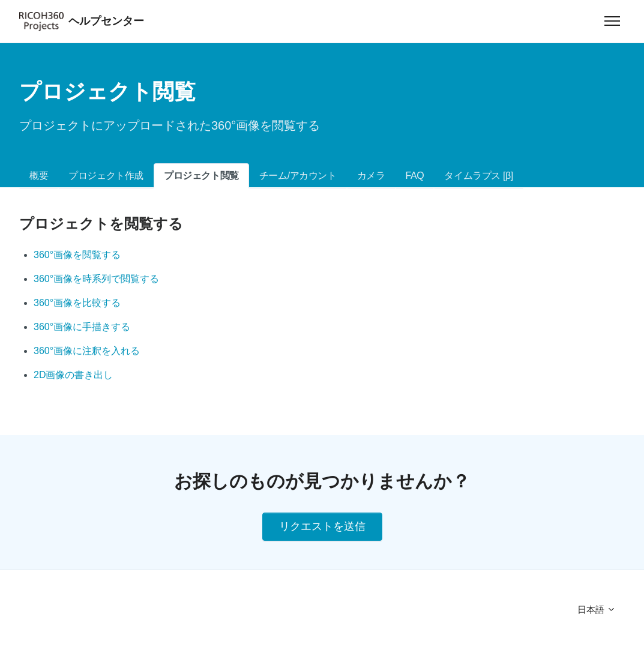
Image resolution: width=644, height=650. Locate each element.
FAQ (415, 176)
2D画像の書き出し (73, 375)
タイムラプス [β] (479, 176)
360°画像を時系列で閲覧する (96, 279)
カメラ (371, 176)
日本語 (597, 609)
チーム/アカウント (298, 176)
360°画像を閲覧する (77, 255)
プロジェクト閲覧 (201, 176)
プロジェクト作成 (106, 176)
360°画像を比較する (77, 303)
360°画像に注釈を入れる (87, 351)
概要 (39, 176)
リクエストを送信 (322, 526)
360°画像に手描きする (82, 327)
